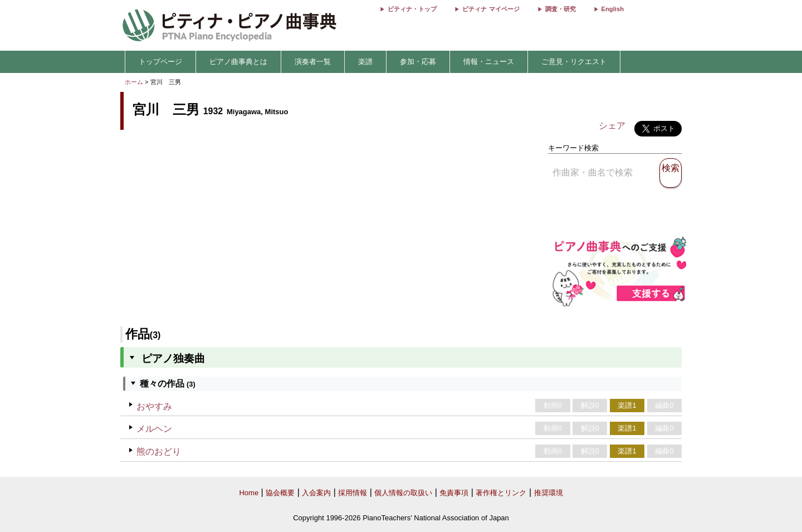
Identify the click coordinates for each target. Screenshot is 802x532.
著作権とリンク (501, 493)
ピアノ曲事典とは (238, 62)
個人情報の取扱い (403, 493)
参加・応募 (418, 62)
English (613, 9)
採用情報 (353, 493)
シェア (612, 126)
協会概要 (280, 493)
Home (249, 493)
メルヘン (154, 429)
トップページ (160, 62)
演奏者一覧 (313, 62)
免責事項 (454, 493)
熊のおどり (159, 452)
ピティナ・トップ (412, 9)
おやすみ (154, 406)
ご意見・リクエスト (574, 62)
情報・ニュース (489, 62)
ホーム (134, 82)
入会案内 (316, 493)
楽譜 (365, 62)
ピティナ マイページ (491, 9)
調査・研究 (561, 9)
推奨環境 (549, 493)
